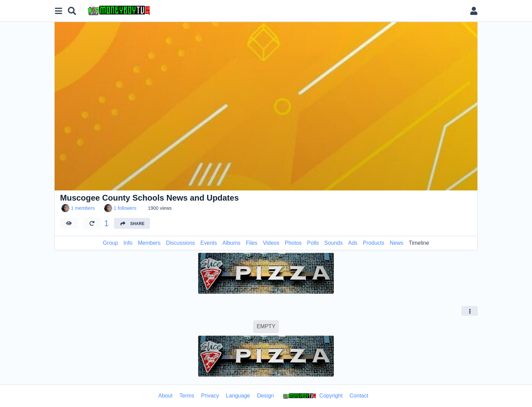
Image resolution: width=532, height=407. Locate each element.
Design (265, 396)
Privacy (210, 396)
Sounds (334, 243)
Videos (271, 243)
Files (252, 243)
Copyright (312, 396)
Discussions (180, 243)
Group (110, 243)
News (397, 243)
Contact (359, 396)
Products (374, 243)
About (166, 396)
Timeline (419, 243)
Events (209, 243)
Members (149, 243)
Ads (353, 243)
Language (238, 396)
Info (128, 243)
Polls (313, 243)
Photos (293, 243)
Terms (187, 396)
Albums (231, 243)
